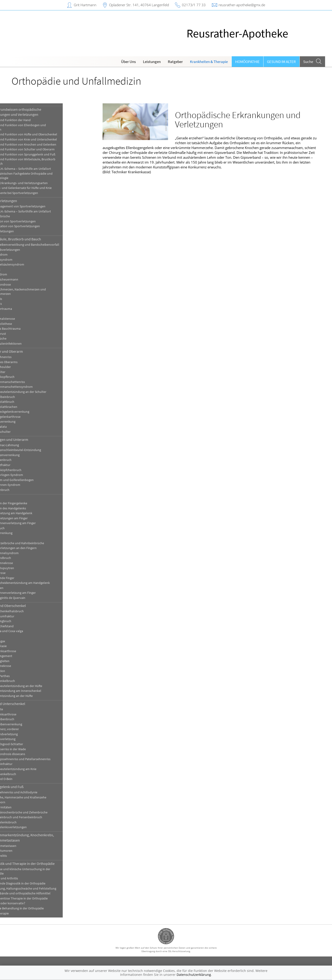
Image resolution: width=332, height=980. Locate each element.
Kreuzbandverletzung (27, 734)
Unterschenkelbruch (27, 774)
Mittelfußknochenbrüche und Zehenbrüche (42, 812)
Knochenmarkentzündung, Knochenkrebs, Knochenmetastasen (45, 837)
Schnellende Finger (26, 578)
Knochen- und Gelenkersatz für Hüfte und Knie (44, 188)
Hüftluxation (21, 671)
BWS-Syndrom (22, 255)
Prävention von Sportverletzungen (36, 221)
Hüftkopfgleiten (23, 661)
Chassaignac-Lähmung (28, 445)
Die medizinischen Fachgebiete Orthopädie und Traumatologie (45, 176)
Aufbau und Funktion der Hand (34, 120)
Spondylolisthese (24, 324)
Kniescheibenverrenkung (30, 724)
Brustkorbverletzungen (28, 250)
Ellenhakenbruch (24, 460)
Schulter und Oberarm (30, 351)
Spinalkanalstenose (26, 319)
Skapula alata (22, 427)
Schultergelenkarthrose (29, 417)
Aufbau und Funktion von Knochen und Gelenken (47, 145)
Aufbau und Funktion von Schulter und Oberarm (46, 149)
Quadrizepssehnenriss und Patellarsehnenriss (44, 759)
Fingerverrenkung (25, 533)
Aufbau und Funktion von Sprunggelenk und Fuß (46, 154)
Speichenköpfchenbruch (29, 470)
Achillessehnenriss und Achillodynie (37, 792)
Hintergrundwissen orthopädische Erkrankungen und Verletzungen (39, 112)
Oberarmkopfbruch (26, 377)
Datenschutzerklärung (194, 975)
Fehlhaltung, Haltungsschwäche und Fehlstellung (47, 889)
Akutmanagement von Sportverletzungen (41, 206)
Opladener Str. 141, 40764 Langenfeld (139, 5)
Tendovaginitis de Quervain (31, 598)
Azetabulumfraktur (26, 616)
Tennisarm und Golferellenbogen (35, 480)
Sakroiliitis (19, 299)
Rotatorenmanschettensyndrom (35, 387)
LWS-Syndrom (22, 274)
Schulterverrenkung (26, 422)
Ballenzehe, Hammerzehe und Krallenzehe (42, 797)
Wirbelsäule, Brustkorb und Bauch (39, 239)
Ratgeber (175, 62)
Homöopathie (247, 62)
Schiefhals (19, 304)
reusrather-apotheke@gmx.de (242, 5)
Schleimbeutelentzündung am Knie (37, 769)
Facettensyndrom (25, 260)
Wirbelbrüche (22, 339)
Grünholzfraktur (24, 465)
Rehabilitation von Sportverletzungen (38, 226)
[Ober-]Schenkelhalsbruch (30, 611)
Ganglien (19, 538)
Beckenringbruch (24, 621)
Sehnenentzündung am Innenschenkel (39, 691)
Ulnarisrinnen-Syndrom (29, 485)
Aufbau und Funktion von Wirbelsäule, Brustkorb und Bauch (46, 161)
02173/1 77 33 (194, 5)
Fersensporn (21, 802)
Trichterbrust (21, 334)
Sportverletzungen (27, 201)
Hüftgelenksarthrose (27, 651)
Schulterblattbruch (26, 402)
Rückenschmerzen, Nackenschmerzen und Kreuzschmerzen (41, 292)
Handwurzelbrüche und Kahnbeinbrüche (40, 543)
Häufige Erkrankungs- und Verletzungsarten (42, 183)
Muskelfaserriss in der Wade (31, 749)
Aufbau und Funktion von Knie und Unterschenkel (47, 139)
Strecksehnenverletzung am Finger (36, 593)
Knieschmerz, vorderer (28, 729)
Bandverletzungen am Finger (32, 518)
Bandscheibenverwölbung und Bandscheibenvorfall (48, 245)
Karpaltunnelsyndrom (28, 553)
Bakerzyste (20, 709)
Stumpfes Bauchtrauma (29, 329)
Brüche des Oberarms (27, 362)
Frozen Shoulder (24, 367)
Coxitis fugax (21, 641)
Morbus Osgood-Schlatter (30, 744)
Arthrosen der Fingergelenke (32, 503)
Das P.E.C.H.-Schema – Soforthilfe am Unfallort (44, 169)
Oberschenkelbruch (26, 681)
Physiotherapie (23, 913)
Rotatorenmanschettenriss (31, 382)
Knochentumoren (25, 851)
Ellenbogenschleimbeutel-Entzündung (39, 450)
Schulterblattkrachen (27, 407)
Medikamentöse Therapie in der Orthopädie (42, 898)
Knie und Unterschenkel (31, 704)
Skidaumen (20, 588)
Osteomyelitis (22, 856)
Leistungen (152, 62)
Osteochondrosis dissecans (31, 754)
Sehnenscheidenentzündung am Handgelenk (43, 583)
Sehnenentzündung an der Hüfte (35, 696)
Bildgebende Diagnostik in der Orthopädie (41, 883)
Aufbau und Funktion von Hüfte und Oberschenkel (47, 134)
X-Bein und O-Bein (25, 779)
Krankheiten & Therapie (209, 62)
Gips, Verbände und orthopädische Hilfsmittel (44, 893)
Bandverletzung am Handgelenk (35, 513)
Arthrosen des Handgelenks (31, 508)
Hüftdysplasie (22, 646)
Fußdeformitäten (24, 807)
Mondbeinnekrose (25, 563)
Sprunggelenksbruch (27, 822)
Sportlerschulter (24, 432)
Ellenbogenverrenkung (28, 455)
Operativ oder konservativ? (31, 903)
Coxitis (17, 636)
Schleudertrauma (24, 309)
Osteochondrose (24, 285)
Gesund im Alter (281, 62)
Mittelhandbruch (24, 558)
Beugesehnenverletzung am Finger (36, 523)
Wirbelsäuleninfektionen (29, 344)
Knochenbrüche (23, 216)
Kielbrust (19, 270)
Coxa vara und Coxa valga (30, 631)
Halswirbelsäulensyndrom (31, 264)
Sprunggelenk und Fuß (30, 787)
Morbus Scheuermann (28, 279)
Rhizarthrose (21, 573)
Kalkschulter (21, 372)
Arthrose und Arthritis (27, 878)
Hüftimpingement (25, 656)
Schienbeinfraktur (25, 764)
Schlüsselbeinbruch (26, 397)
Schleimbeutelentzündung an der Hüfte (40, 686)
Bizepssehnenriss (24, 357)
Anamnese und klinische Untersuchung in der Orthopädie (44, 871)
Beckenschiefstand (25, 626)
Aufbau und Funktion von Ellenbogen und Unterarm (41, 127)
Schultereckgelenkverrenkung (33, 412)
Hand (17, 498)
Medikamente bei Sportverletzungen (37, 193)
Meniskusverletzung (26, 739)
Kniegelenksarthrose (27, 714)
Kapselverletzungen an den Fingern (37, 548)
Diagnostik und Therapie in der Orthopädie (46, 863)
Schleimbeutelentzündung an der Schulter (42, 392)
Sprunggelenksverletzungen (32, 827)
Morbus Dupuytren (25, 568)
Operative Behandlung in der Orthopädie (40, 908)
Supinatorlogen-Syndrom (30, 475)
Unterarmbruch (23, 490)
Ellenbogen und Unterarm (33, 439)
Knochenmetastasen (27, 846)
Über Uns (128, 62)
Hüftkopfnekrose (24, 666)
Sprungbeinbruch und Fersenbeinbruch (40, 817)
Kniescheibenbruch (26, 719)
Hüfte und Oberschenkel (31, 606)
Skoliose (18, 314)
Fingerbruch (21, 528)
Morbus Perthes (23, 676)
